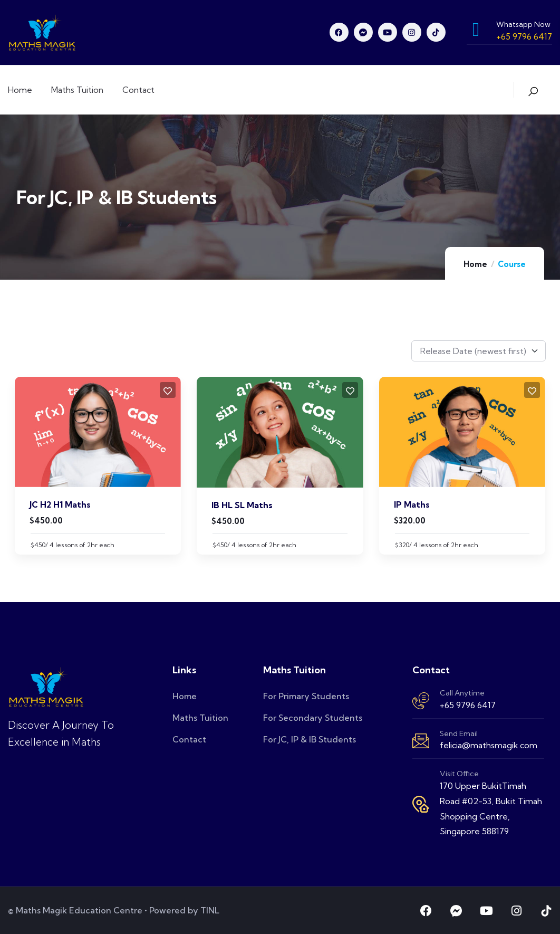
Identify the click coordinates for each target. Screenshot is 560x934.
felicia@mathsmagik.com (489, 745)
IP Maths (412, 504)
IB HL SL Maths (242, 505)
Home (475, 264)
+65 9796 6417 (468, 705)
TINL (210, 910)
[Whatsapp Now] (476, 30)
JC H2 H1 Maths (60, 504)
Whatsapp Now (523, 24)
